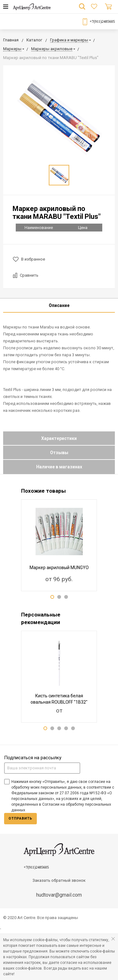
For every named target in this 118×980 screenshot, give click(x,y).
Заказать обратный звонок (59, 880)
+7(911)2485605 (102, 21)
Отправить (20, 818)
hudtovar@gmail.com (59, 895)
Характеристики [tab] (59, 438)
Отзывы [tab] (59, 453)
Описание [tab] (59, 305)
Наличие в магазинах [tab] (59, 467)
